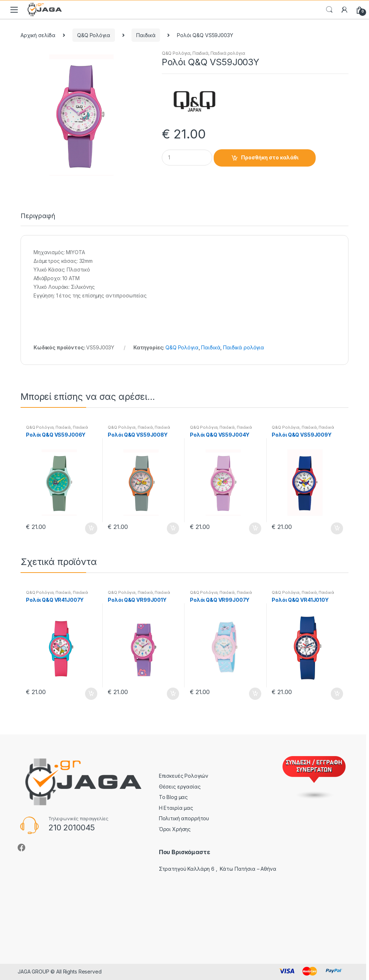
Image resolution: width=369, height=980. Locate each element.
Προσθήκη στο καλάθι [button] (91, 529)
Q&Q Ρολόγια (94, 35)
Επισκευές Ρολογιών (184, 776)
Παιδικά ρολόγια (228, 53)
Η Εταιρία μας (176, 808)
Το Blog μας (173, 797)
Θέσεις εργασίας (180, 787)
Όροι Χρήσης (175, 829)
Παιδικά (146, 35)
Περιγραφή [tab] (38, 216)
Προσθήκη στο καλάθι (270, 157)
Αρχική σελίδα (38, 35)
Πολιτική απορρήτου (184, 818)
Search (329, 10)
